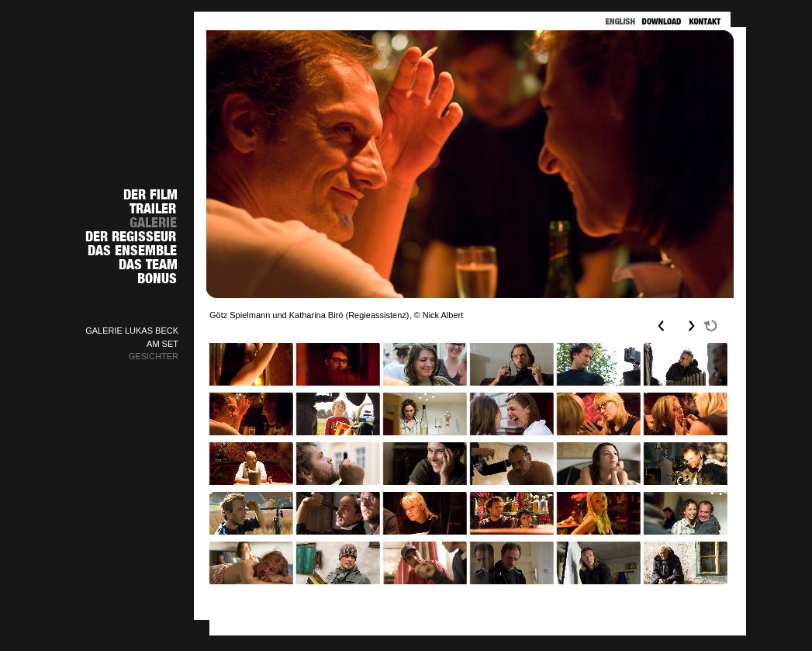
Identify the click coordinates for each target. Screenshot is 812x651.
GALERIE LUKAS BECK (132, 331)
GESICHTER (154, 356)
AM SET (162, 344)
